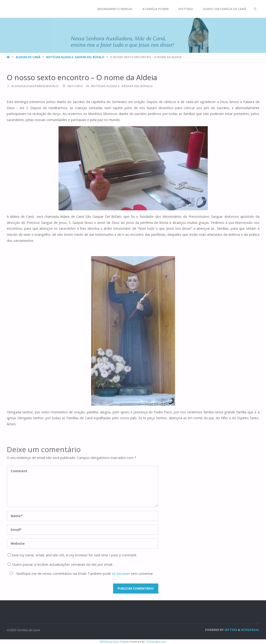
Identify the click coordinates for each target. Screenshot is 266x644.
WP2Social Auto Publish (114, 642)
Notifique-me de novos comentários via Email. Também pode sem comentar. (81, 574)
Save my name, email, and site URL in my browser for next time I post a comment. (72, 555)
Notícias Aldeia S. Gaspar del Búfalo (75, 57)
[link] (255, 9)
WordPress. (250, 630)
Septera (230, 630)
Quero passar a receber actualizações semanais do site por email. (60, 564)
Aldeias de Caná (28, 57)
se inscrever (121, 574)
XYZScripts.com (157, 642)
